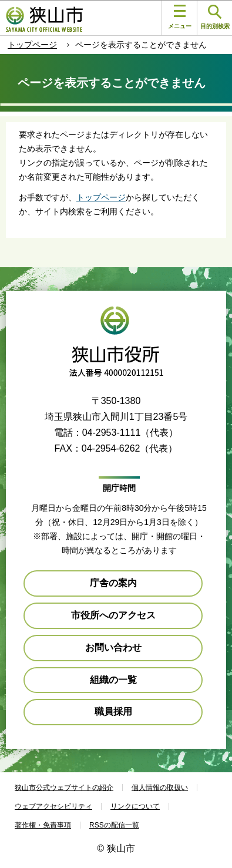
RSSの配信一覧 (114, 825)
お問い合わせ (113, 647)
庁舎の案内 (113, 583)
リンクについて (135, 806)
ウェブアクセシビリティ (53, 806)
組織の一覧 (113, 680)
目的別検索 (215, 17)
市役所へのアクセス (113, 615)
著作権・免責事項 (43, 825)
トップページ (32, 45)
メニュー (180, 17)
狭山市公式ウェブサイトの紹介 (64, 788)
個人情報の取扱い (160, 788)
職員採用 (113, 711)
